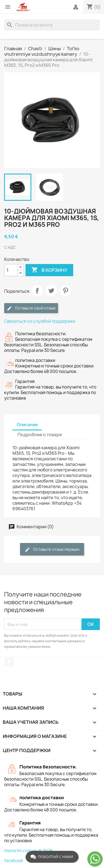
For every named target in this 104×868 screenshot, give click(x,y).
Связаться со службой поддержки (40, 321)
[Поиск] (52, 25)
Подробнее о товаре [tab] (40, 435)
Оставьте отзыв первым (52, 550)
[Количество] (11, 270)
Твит (51, 291)
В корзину (49, 270)
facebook (14, 861)
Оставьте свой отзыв (31, 308)
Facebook (9, 662)
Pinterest (65, 291)
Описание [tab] (27, 425)
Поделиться (37, 291)
